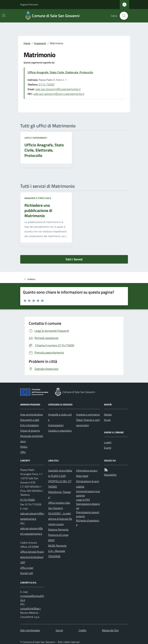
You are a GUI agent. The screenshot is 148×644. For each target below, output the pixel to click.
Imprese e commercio (88, 414)
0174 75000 (46, 84)
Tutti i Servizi (74, 259)
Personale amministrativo (32, 439)
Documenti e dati (30, 420)
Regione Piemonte (29, 4)
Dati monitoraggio (30, 630)
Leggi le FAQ (83, 500)
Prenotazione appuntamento (88, 514)
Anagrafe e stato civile (38, 198)
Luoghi (108, 442)
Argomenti (40, 43)
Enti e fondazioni (30, 425)
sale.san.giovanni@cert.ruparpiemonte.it (59, 94)
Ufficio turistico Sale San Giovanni (59, 505)
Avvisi (107, 420)
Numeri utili (27, 573)
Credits (82, 630)
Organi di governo (30, 431)
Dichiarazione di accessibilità (88, 484)
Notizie (108, 414)
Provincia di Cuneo (58, 535)
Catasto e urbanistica (60, 431)
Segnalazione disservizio (88, 506)
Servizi (59, 630)
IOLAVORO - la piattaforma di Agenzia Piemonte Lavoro (60, 519)
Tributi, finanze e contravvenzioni (88, 423)
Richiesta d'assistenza (88, 523)
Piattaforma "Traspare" (60, 495)
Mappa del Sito (110, 630)
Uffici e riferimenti (36, 138)
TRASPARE (54, 556)
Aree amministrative (32, 414)
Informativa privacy (87, 470)
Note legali (82, 476)
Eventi (108, 448)
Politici (24, 447)
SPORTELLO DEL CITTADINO (60, 484)
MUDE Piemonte (57, 546)
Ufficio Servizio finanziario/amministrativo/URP (32, 557)
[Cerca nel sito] (122, 16)
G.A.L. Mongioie (57, 551)
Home (27, 43)
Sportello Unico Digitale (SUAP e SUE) (60, 473)
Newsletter (110, 475)
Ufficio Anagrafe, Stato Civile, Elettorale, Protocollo (60, 72)
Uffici (23, 452)
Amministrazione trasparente (88, 493)
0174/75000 (28, 500)
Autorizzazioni (56, 425)
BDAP (51, 540)
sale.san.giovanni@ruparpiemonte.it (58, 89)
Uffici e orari (27, 568)
